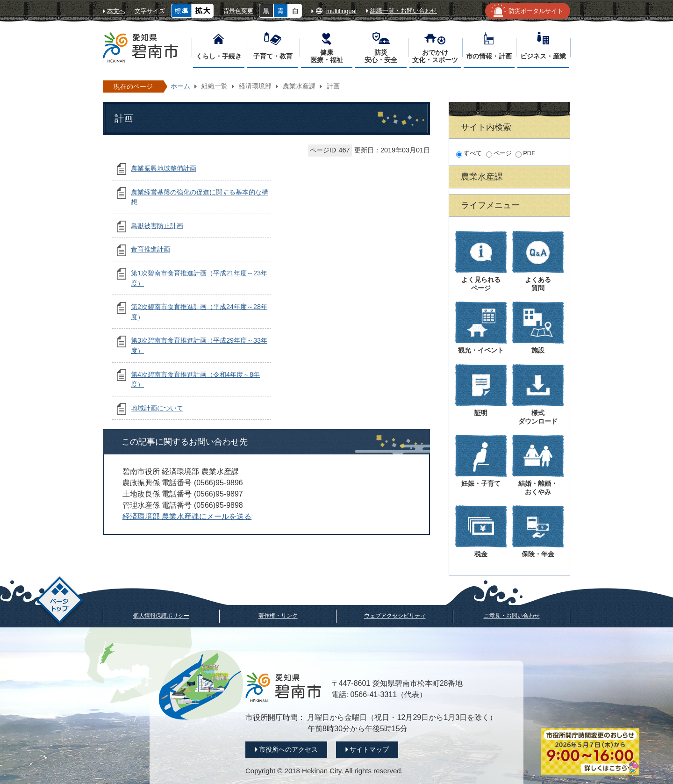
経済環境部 (255, 86)
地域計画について (157, 408)
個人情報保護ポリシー (161, 616)
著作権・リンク (278, 616)
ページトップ (60, 601)
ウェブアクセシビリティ (395, 616)
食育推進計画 (150, 249)
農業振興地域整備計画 (164, 168)
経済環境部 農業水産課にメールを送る (187, 516)
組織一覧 (215, 86)
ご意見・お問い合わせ (512, 616)
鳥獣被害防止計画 (157, 226)
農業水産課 (299, 86)
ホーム (180, 86)
